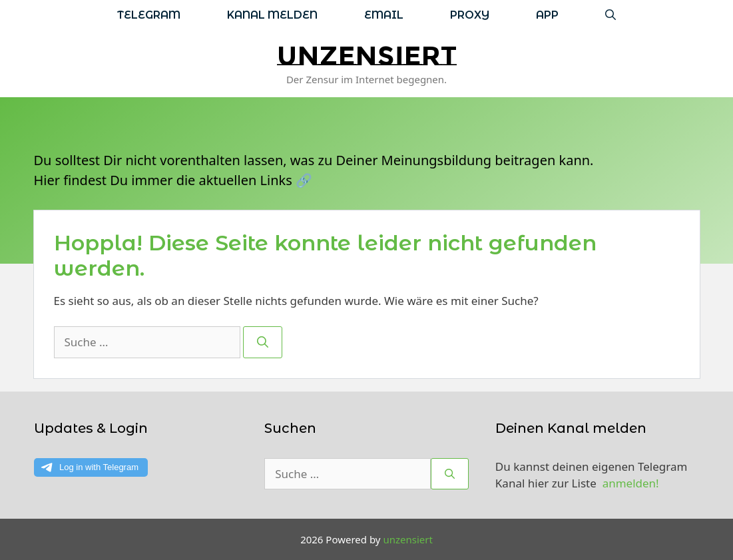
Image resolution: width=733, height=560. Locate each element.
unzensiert (367, 56)
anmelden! (631, 483)
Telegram (149, 15)
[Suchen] (263, 342)
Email (384, 15)
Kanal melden (272, 15)
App (547, 15)
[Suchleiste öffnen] (611, 15)
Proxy (470, 15)
